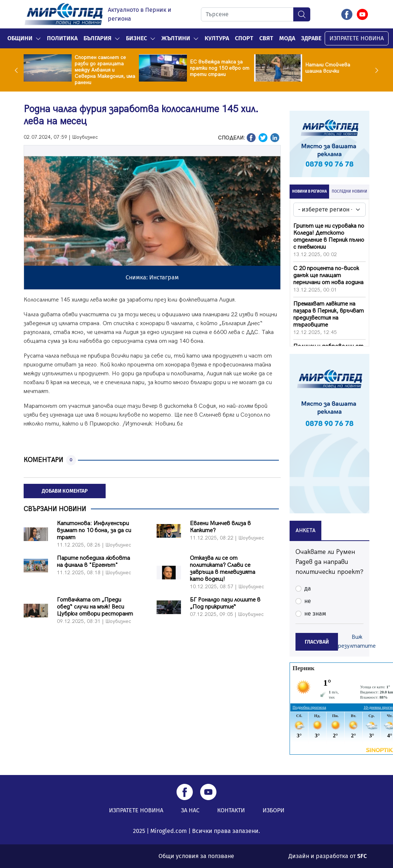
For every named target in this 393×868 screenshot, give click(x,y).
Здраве (311, 38)
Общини (20, 38)
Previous (18, 70)
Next (375, 70)
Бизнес (136, 38)
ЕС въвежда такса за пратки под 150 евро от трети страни (220, 68)
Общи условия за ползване (196, 856)
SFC (362, 856)
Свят (266, 38)
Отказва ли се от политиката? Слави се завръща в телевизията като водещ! (223, 569)
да (308, 588)
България (98, 38)
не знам (315, 614)
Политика (62, 38)
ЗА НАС (190, 810)
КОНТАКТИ (231, 810)
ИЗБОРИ (274, 810)
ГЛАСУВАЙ (317, 642)
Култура (217, 38)
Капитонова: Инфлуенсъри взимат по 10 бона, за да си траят (94, 531)
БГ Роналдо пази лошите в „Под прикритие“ (225, 603)
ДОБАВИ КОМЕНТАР (65, 491)
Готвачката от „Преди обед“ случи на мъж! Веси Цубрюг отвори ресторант (95, 607)
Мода (287, 38)
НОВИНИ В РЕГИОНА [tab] (310, 192)
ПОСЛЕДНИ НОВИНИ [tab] (349, 192)
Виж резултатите (357, 642)
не (308, 601)
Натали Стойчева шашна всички (328, 68)
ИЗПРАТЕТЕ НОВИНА (357, 38)
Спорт (244, 38)
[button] (38, 38)
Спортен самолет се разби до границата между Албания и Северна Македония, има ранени (105, 70)
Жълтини (176, 38)
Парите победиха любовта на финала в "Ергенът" (93, 562)
